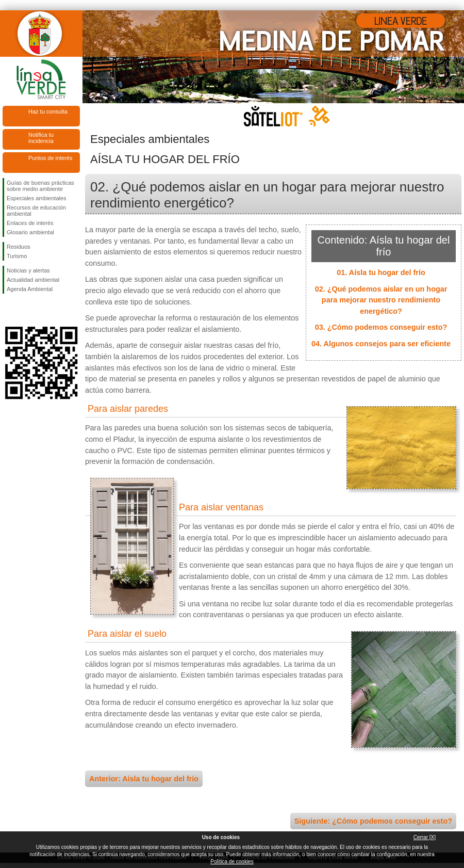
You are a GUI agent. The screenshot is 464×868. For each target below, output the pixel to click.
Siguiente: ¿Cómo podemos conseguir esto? (373, 821)
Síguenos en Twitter (26, 310)
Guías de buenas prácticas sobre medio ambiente (40, 186)
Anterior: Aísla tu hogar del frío (144, 779)
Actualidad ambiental (33, 280)
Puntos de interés (51, 158)
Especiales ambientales (37, 198)
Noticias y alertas (28, 270)
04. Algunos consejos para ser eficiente (381, 344)
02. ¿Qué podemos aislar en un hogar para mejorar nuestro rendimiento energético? (381, 300)
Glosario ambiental (30, 232)
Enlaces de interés (30, 223)
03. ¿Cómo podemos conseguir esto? (381, 327)
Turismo (17, 256)
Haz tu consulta (48, 111)
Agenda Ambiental (30, 289)
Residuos (19, 247)
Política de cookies (232, 862)
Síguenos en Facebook (9, 310)
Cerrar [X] (425, 837)
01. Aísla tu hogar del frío (381, 272)
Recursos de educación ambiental (36, 211)
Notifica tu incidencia (41, 138)
